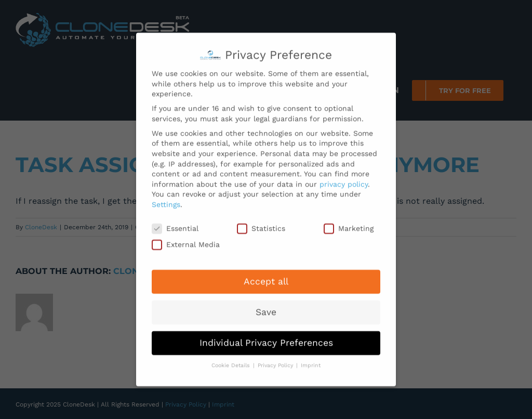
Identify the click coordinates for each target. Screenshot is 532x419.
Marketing (349, 224)
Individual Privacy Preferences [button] (266, 338)
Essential (175, 224)
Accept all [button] (266, 277)
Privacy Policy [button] (276, 361)
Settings (166, 200)
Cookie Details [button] (232, 361)
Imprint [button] (311, 361)
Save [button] (266, 307)
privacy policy (344, 179)
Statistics (261, 224)
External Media (186, 240)
